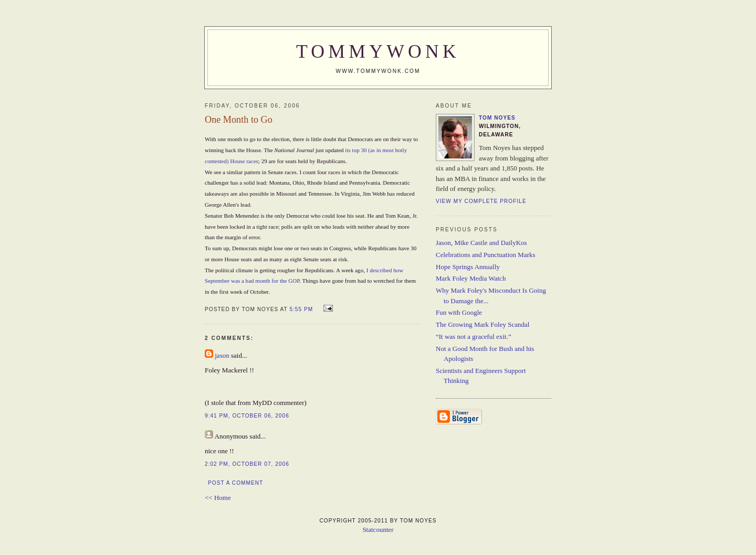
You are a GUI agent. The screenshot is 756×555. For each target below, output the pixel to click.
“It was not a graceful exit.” (474, 337)
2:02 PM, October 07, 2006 (247, 464)
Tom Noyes (497, 118)
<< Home (218, 498)
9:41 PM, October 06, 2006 (247, 416)
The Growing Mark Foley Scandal (482, 324)
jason (222, 355)
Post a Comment (235, 483)
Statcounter (378, 530)
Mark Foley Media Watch (471, 278)
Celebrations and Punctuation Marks (486, 255)
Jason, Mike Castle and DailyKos (481, 243)
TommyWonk (378, 51)
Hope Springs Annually (468, 267)
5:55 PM (301, 309)
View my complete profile (481, 201)
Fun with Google (459, 312)
